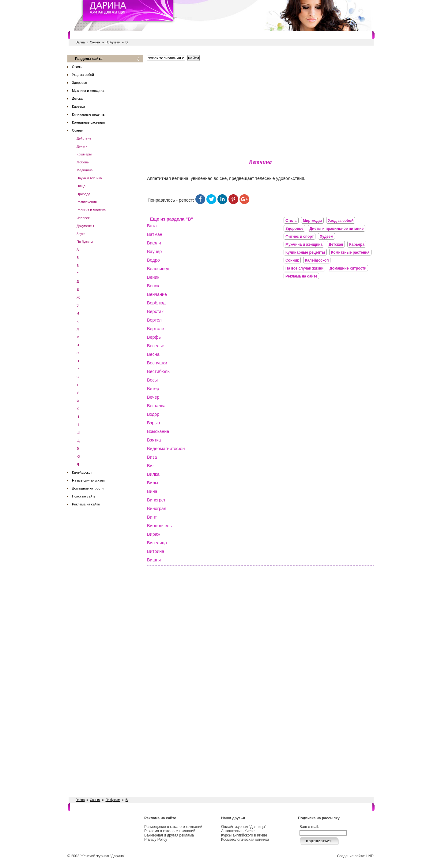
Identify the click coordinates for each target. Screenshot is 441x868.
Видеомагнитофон (166, 449)
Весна (153, 354)
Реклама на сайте (86, 504)
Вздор (153, 414)
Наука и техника (89, 178)
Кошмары (84, 154)
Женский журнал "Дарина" (103, 856)
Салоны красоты (94, 35)
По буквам (113, 42)
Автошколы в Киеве (238, 831)
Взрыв (153, 423)
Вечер (153, 397)
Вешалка (156, 406)
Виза (152, 457)
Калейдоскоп (82, 472)
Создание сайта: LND (355, 856)
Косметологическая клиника (245, 840)
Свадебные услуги (194, 35)
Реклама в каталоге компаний (170, 831)
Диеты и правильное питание (337, 229)
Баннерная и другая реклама (169, 835)
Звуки (81, 234)
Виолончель (159, 526)
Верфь (154, 337)
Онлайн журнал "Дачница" (244, 827)
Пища (81, 186)
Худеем (326, 237)
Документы (85, 226)
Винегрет (156, 500)
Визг (151, 466)
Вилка (153, 474)
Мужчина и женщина (88, 91)
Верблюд (156, 303)
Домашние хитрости (88, 488)
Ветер (153, 389)
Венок (153, 286)
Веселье (156, 346)
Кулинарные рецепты (89, 114)
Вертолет (156, 329)
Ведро (153, 260)
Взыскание (158, 431)
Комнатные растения (88, 122)
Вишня (154, 560)
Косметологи (259, 35)
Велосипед (158, 269)
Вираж (154, 534)
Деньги (82, 146)
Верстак (155, 311)
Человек (83, 218)
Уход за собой (83, 75)
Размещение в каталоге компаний (173, 827)
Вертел (154, 320)
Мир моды (312, 221)
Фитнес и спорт (130, 35)
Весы (152, 380)
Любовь (83, 162)
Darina (80, 42)
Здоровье (79, 83)
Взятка (154, 440)
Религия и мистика (91, 210)
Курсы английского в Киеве (244, 835)
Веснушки (157, 363)
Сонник (95, 42)
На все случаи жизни (88, 480)
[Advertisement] (260, 109)
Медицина (85, 170)
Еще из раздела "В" (171, 219)
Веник (153, 277)
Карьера (79, 106)
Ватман (155, 234)
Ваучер (154, 251)
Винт (152, 517)
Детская (78, 99)
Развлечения (87, 202)
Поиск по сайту (84, 496)
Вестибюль (158, 371)
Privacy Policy (156, 840)
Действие (84, 138)
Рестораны (161, 35)
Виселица (157, 543)
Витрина (156, 551)
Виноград (157, 509)
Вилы (153, 483)
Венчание (157, 294)
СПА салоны (229, 35)
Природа (83, 194)
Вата (152, 226)
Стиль (77, 67)
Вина (152, 491)
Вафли (154, 243)
